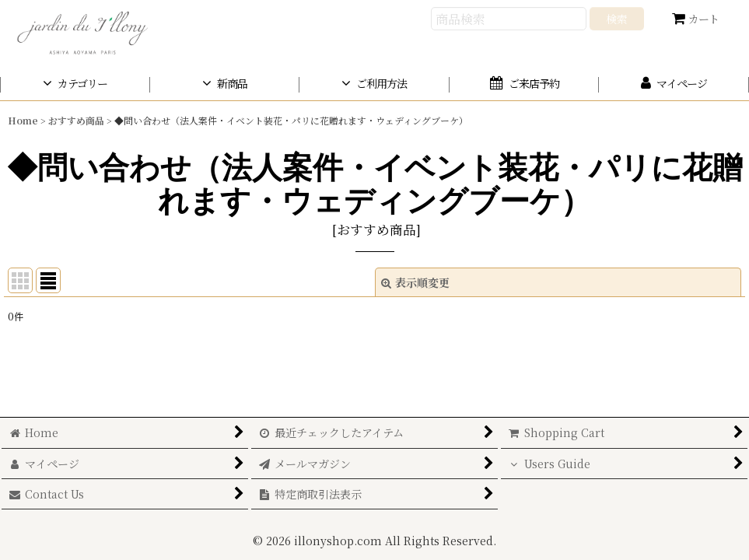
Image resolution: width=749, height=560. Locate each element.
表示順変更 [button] (415, 282)
